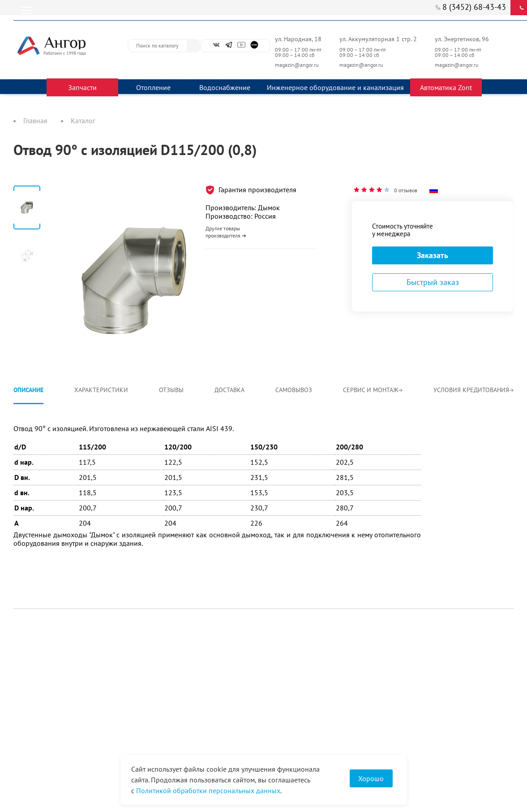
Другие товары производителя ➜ (226, 232)
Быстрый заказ (433, 282)
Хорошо (371, 778)
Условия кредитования (473, 390)
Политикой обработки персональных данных (208, 790)
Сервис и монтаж (373, 390)
